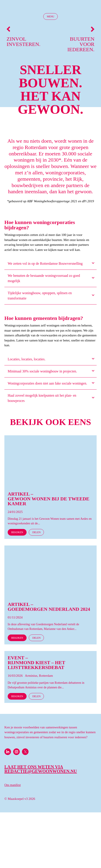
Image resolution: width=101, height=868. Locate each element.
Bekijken (17, 532)
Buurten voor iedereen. (81, 39)
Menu (50, 16)
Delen (36, 532)
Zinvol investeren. (23, 37)
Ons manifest (13, 785)
